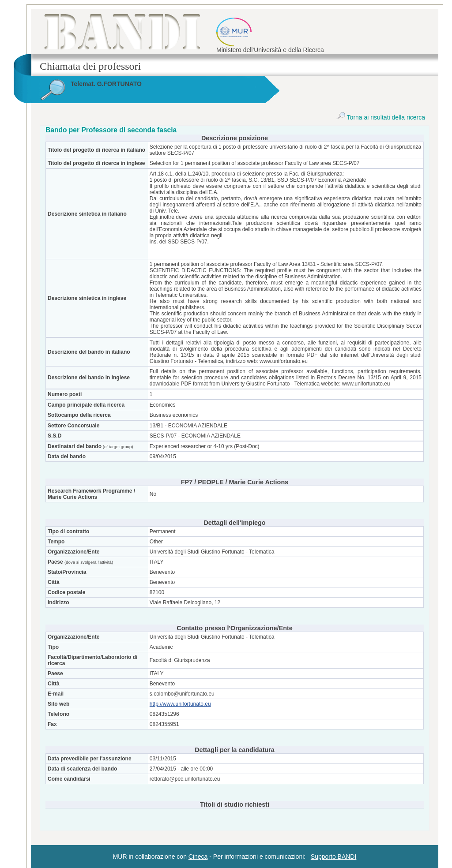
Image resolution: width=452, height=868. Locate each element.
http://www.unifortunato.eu (180, 704)
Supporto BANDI (334, 857)
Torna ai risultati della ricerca (381, 117)
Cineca (198, 857)
